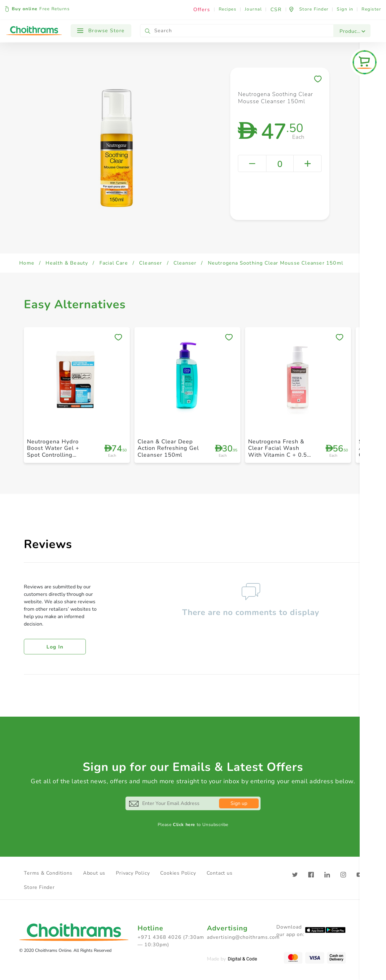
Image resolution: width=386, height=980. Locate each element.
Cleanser (151, 263)
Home (27, 263)
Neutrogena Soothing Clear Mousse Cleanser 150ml (276, 263)
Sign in (345, 9)
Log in (55, 647)
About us (94, 873)
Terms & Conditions (48, 873)
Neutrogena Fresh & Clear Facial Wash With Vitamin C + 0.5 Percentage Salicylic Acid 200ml (278, 455)
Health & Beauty (67, 263)
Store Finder (39, 887)
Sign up (239, 803)
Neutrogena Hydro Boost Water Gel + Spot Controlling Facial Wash (53, 452)
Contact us (220, 873)
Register (371, 9)
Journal (253, 9)
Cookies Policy (178, 873)
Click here (184, 825)
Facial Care (114, 263)
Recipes (228, 9)
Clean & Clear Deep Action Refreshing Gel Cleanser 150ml (168, 448)
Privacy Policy (133, 873)
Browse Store (101, 31)
